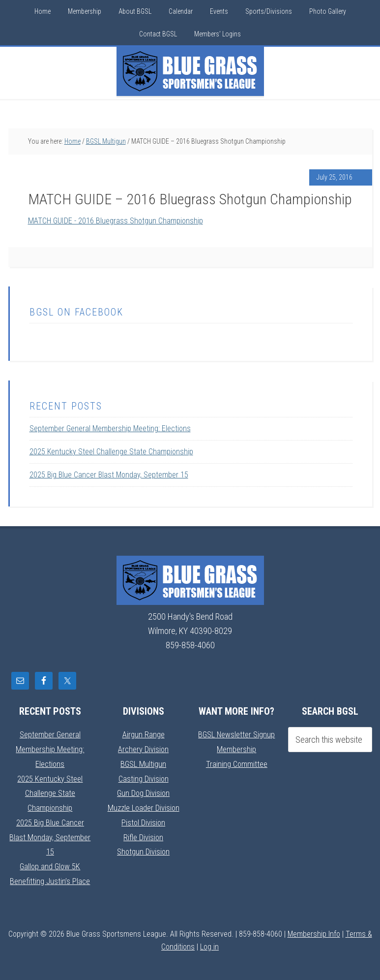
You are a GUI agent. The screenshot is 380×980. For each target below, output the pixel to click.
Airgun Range (144, 734)
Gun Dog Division (144, 792)
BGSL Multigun (144, 763)
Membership (236, 748)
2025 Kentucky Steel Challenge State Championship (111, 452)
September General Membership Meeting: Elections (110, 428)
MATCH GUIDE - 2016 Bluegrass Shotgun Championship (121, 220)
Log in (209, 944)
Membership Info (314, 931)
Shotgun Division (143, 849)
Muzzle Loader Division (143, 806)
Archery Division (144, 748)
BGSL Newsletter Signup (236, 734)
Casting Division (143, 777)
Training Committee (236, 763)
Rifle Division (143, 835)
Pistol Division (143, 820)
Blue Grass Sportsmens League (190, 71)
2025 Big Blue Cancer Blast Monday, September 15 (109, 475)
